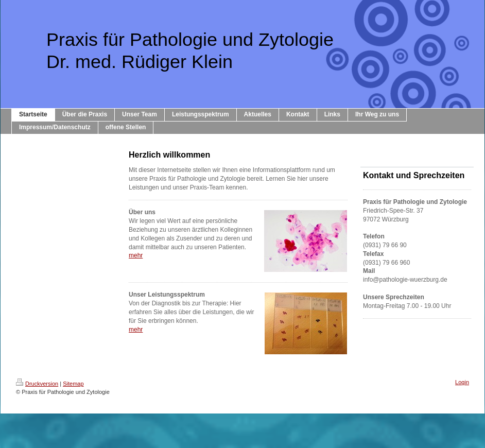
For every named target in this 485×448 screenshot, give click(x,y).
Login (462, 382)
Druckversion (37, 384)
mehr (136, 255)
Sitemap (73, 384)
